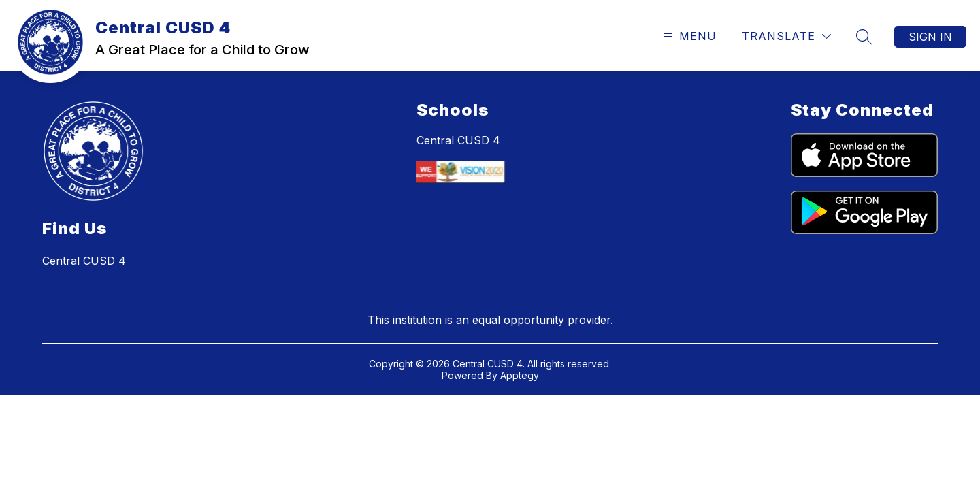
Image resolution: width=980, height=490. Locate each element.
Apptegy (520, 375)
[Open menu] (688, 36)
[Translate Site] (786, 36)
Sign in (930, 37)
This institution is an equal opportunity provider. (490, 320)
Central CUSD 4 (458, 140)
